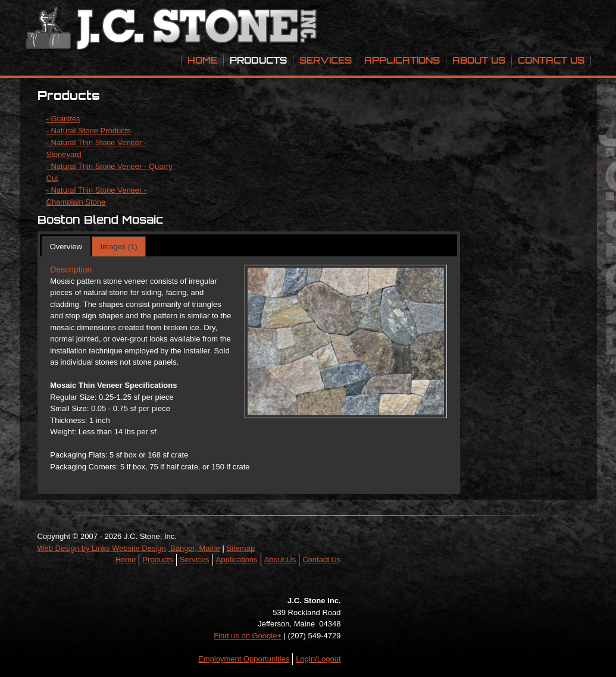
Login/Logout (318, 659)
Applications (402, 60)
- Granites (63, 119)
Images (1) (118, 247)
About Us (479, 60)
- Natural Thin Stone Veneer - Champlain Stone (97, 196)
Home (202, 60)
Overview (66, 247)
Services (326, 60)
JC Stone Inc (173, 30)
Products (258, 60)
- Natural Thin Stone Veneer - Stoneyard (97, 148)
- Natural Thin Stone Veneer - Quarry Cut (110, 172)
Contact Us (551, 60)
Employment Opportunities (244, 659)
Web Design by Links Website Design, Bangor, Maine (129, 548)
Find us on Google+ (248, 636)
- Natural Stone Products (89, 131)
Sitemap (240, 548)
